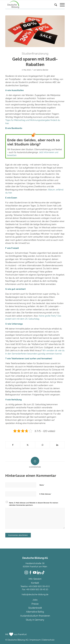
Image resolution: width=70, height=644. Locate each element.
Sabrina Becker (42, 70)
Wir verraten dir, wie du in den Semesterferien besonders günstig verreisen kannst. (35, 352)
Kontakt (35, 583)
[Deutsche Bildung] (29, 5)
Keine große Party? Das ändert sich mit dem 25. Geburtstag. (33, 317)
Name (42, 485)
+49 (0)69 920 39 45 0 (39, 586)
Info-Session (35, 579)
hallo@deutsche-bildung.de (35, 594)
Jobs (35, 600)
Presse (35, 604)
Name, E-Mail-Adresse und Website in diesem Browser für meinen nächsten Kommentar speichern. (34, 504)
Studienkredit (35, 608)
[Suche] (54, 5)
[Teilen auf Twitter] (28, 445)
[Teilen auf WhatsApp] (42, 445)
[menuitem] (54, 8)
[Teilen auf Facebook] (13, 445)
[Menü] (61, 5)
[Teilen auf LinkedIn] (57, 445)
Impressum (35, 640)
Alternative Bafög (35, 612)
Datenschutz (48, 640)
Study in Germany (35, 620)
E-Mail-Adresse (46, 494)
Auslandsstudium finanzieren (35, 616)
